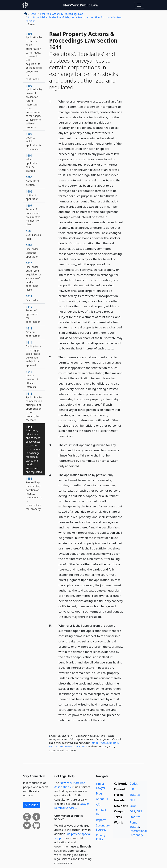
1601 (34, 56)
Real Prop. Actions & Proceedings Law (61, 14)
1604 (32, 163)
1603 (33, 141)
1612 (33, 314)
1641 (34, 449)
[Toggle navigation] (139, 5)
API (98, 805)
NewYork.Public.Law (81, 5)
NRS (132, 800)
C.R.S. (133, 789)
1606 (32, 195)
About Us (102, 799)
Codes (134, 784)
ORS (139, 811)
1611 (32, 298)
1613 (33, 332)
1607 (33, 215)
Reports (101, 820)
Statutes (135, 795)
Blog (99, 793)
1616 (34, 407)
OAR (132, 811)
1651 (34, 494)
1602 (34, 106)
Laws (34, 14)
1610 (34, 276)
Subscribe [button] (32, 805)
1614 (33, 354)
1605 (32, 181)
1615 (32, 379)
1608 (33, 235)
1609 (32, 251)
